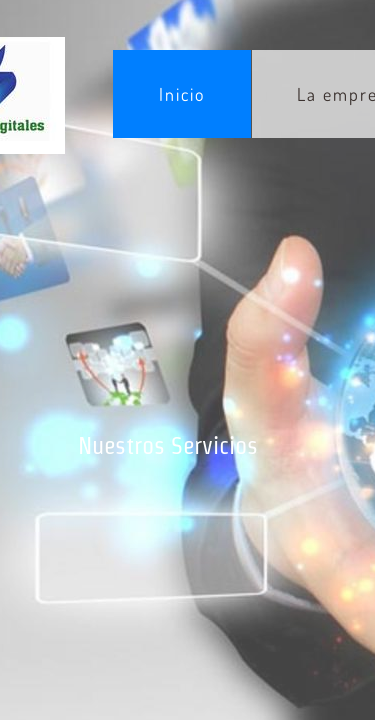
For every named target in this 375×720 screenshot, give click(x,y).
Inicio (182, 94)
